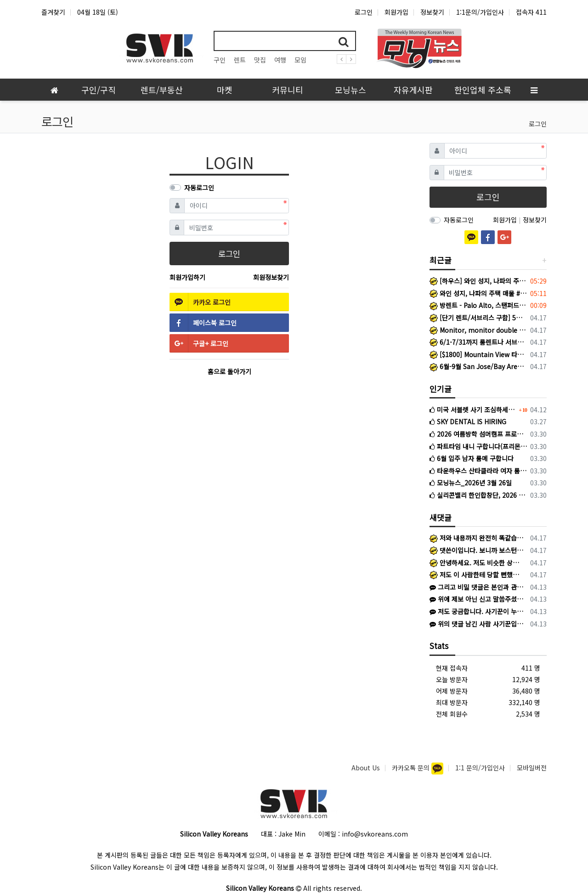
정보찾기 (432, 12)
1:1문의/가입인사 (480, 12)
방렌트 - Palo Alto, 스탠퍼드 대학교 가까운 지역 (478, 305)
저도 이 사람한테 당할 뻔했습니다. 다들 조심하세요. (477, 575)
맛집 (260, 60)
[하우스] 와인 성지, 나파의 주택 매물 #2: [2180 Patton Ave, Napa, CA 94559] (478, 281)
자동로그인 (199, 188)
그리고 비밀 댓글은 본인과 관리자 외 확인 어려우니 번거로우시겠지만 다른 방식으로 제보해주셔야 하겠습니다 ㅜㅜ (477, 587)
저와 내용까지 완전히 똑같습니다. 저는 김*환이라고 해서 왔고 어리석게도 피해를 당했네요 (477, 538)
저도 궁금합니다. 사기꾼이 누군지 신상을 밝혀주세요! (477, 611)
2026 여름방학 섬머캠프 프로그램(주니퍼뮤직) (478, 434)
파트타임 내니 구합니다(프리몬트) (478, 446)
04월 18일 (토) (98, 12)
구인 (220, 60)
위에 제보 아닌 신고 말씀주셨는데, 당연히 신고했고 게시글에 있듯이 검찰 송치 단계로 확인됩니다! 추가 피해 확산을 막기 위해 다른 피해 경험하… (477, 599)
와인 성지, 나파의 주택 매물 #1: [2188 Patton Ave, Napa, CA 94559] (478, 293)
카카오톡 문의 (412, 768)
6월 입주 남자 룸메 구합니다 (472, 458)
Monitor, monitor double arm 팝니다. (478, 330)
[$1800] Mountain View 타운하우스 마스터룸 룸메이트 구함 (478, 354)
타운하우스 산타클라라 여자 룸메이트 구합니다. (478, 471)
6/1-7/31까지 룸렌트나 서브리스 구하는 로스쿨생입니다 (478, 342)
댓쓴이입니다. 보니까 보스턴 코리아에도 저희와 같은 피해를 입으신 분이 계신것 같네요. (477, 550)
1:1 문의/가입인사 (480, 768)
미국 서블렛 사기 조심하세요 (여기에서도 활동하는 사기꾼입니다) (473, 410)
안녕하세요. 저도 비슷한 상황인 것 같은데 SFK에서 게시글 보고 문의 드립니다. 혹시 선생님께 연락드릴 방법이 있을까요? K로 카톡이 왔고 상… (477, 563)
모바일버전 (532, 768)
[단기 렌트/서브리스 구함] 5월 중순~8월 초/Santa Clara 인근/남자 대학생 (478, 318)
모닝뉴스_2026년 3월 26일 (471, 483)
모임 (300, 60)
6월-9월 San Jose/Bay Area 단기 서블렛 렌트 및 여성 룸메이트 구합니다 (478, 366)
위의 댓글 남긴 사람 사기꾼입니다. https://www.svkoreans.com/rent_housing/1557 (477, 624)
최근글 (441, 260)
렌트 (240, 60)
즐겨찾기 (53, 12)
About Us (366, 768)
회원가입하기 (187, 277)
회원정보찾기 (271, 277)
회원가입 (396, 12)
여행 (280, 60)
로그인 (364, 12)
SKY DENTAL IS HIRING (468, 421)
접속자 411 (531, 12)
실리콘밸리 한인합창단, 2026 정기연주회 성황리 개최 (478, 495)
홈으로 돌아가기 (229, 371)
